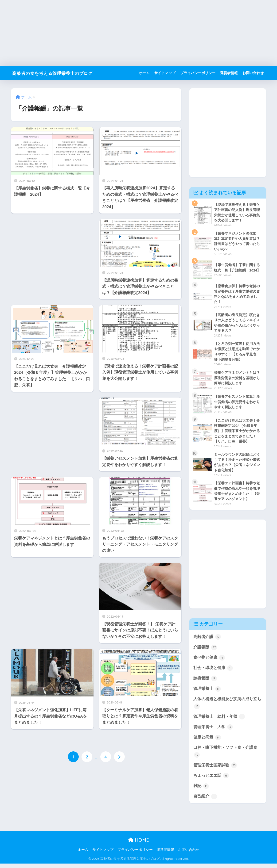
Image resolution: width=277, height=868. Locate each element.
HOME (138, 844)
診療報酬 (205, 681)
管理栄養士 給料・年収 (219, 720)
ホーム (144, 73)
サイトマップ (165, 73)
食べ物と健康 (209, 661)
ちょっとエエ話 (211, 780)
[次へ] (119, 757)
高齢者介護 (207, 639)
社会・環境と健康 (213, 671)
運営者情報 (229, 73)
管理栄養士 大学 (213, 730)
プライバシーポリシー (198, 73)
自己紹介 (205, 801)
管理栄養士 (207, 692)
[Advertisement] (138, 33)
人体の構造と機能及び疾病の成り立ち (227, 706)
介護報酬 (205, 650)
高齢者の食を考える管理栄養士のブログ (64, 73)
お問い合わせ (253, 73)
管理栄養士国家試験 (215, 769)
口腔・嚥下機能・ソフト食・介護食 (225, 755)
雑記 (201, 790)
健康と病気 (207, 741)
